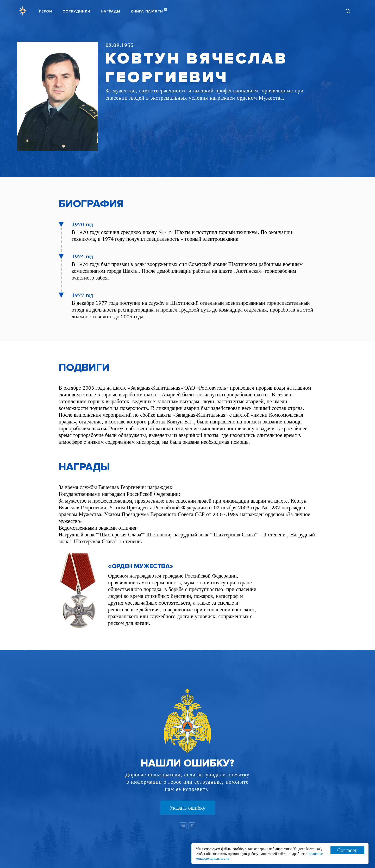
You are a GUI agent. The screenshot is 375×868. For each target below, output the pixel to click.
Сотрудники (76, 11)
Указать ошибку (188, 808)
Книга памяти (147, 11)
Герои (46, 11)
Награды (111, 11)
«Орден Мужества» (141, 566)
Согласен (347, 850)
